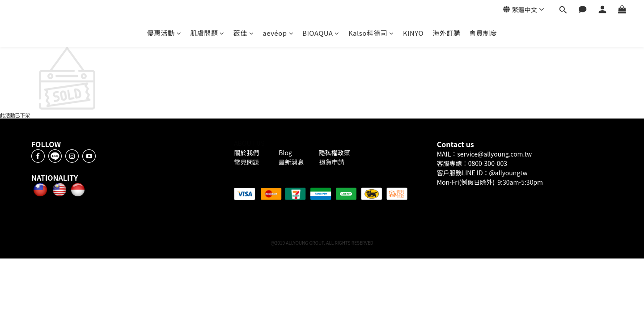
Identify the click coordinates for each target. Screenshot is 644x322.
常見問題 (247, 162)
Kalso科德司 (371, 33)
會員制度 (483, 33)
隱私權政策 (334, 153)
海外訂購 (446, 33)
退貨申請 (332, 162)
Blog (286, 153)
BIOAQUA (321, 33)
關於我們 (248, 153)
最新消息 (291, 162)
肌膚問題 (207, 33)
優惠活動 (164, 33)
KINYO (413, 33)
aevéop (278, 33)
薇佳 (244, 33)
